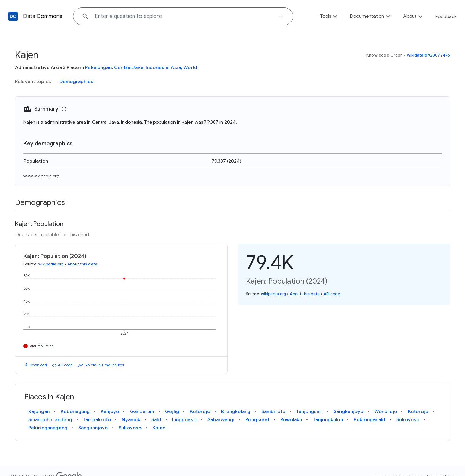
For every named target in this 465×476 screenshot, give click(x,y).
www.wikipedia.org (41, 176)
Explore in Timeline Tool (104, 365)
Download (38, 365)
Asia (176, 67)
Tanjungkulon (328, 419)
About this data (82, 264)
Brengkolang (236, 411)
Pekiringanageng (48, 428)
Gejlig (172, 411)
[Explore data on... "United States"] (183, 16)
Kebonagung (75, 411)
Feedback (446, 16)
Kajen (159, 428)
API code (65, 365)
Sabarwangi (221, 419)
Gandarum (142, 411)
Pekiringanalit (370, 419)
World (190, 67)
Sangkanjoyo (348, 411)
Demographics (76, 81)
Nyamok (131, 419)
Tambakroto (97, 419)
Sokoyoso (408, 419)
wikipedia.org (51, 264)
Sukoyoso (130, 428)
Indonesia (157, 67)
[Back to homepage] (13, 16)
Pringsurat (257, 419)
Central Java (129, 67)
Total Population (41, 346)
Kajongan (39, 411)
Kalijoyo (110, 411)
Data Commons (43, 16)
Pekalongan (98, 67)
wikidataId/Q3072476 (429, 55)
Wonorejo (386, 411)
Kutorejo (200, 411)
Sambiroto (273, 411)
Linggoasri (184, 419)
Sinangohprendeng (50, 419)
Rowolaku (291, 419)
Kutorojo (418, 411)
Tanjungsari (310, 411)
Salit (156, 419)
